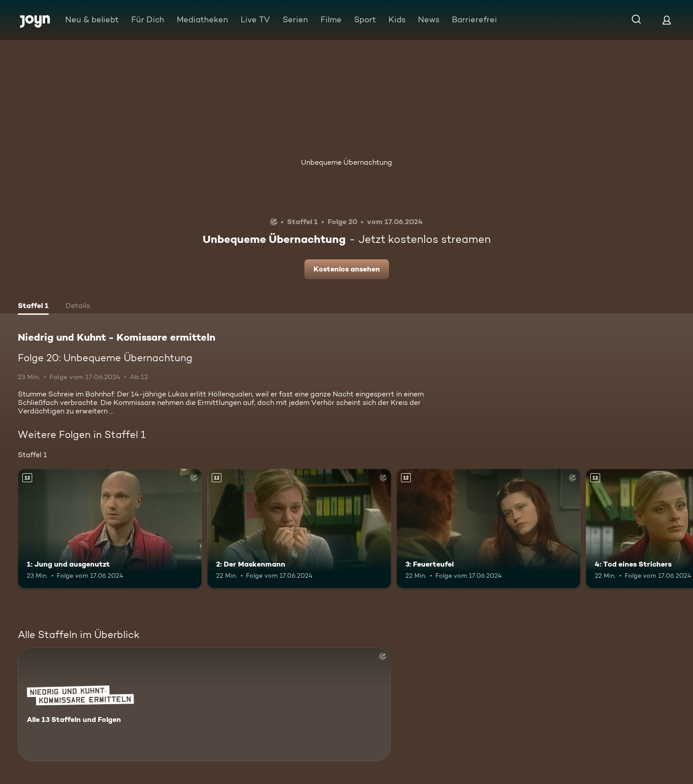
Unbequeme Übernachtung (346, 162)
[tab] (33, 307)
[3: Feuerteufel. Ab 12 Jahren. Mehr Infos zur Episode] (488, 529)
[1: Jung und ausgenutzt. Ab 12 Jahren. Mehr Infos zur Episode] (110, 529)
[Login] (667, 20)
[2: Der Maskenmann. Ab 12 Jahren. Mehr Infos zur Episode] (299, 529)
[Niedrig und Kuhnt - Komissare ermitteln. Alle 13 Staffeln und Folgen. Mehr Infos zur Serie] (204, 704)
